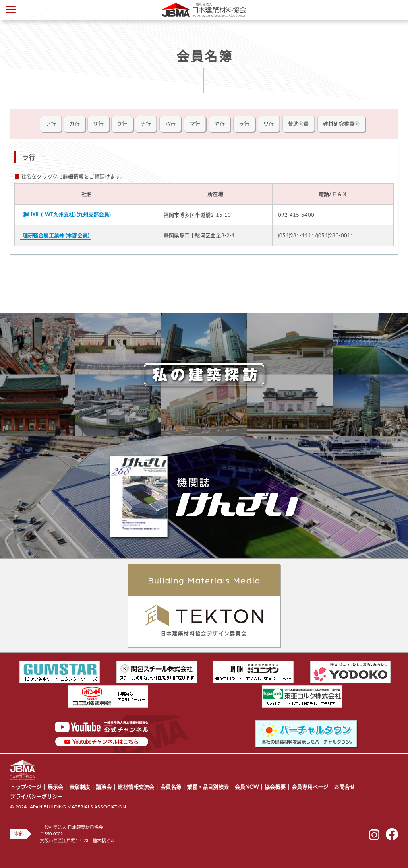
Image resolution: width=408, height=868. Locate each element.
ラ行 (244, 124)
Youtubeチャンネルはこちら (106, 742)
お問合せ (344, 787)
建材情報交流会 (136, 787)
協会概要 (275, 787)
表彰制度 (80, 787)
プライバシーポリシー (36, 796)
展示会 (55, 787)
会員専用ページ (310, 787)
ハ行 (170, 124)
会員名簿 (171, 787)
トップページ (26, 787)
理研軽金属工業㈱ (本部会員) (56, 235)
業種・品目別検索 (208, 787)
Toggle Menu (11, 10)
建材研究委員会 (341, 124)
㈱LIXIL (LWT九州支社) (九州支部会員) (66, 215)
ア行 (51, 124)
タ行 (122, 124)
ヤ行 (220, 124)
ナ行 (146, 124)
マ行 (195, 124)
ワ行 (269, 124)
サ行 (98, 124)
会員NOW (247, 787)
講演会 (104, 787)
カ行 (75, 124)
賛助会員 (298, 124)
